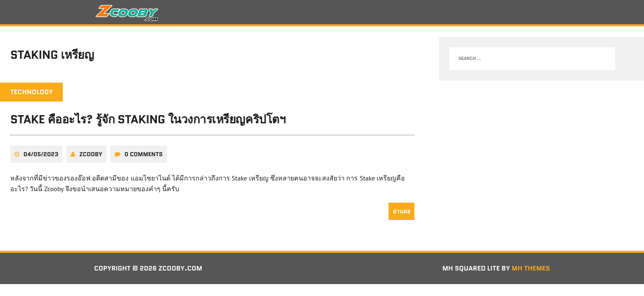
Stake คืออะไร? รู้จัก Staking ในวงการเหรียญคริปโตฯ (148, 119)
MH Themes (531, 268)
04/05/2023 (41, 154)
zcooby (91, 154)
